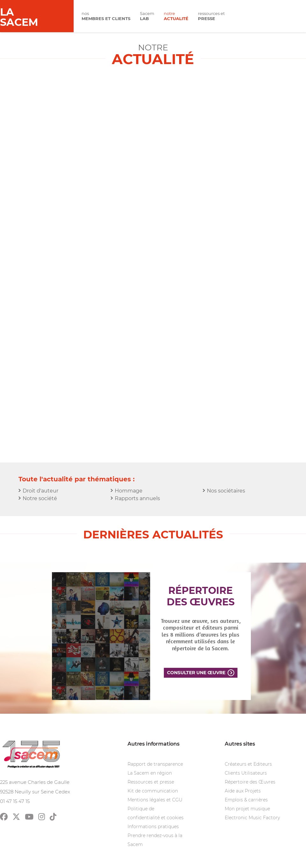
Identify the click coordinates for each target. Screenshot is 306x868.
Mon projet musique (247, 809)
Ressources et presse (151, 782)
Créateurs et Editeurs (248, 764)
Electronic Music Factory (252, 818)
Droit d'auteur (40, 491)
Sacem (147, 16)
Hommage (129, 491)
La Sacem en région (150, 773)
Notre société (40, 498)
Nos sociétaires (226, 491)
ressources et (211, 16)
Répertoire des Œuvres (250, 782)
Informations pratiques (153, 827)
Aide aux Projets (243, 791)
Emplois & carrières (246, 800)
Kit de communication (153, 791)
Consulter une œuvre (196, 673)
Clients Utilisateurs (246, 773)
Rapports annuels (137, 498)
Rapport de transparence (155, 764)
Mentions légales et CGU (155, 800)
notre (176, 16)
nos (106, 16)
